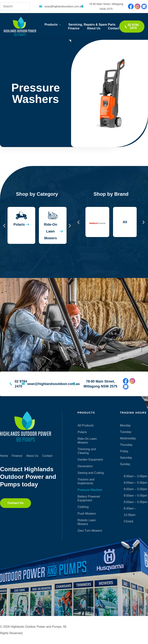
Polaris (82, 432)
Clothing (83, 507)
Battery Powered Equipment (89, 498)
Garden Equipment (90, 460)
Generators (85, 466)
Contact (114, 28)
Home (4, 456)
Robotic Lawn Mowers (87, 522)
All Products (86, 425)
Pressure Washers (90, 490)
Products (53, 25)
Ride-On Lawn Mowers (87, 441)
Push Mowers (87, 514)
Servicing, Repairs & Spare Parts (92, 25)
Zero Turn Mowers (90, 531)
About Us (94, 28)
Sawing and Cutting (91, 473)
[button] (4, 225)
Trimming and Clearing (87, 451)
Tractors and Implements (86, 481)
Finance (74, 28)
